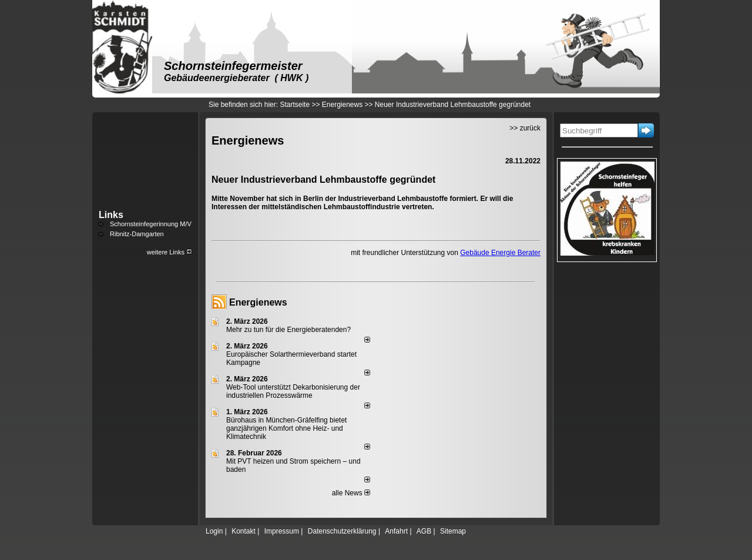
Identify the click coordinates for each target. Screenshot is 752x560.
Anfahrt (396, 531)
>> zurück (525, 128)
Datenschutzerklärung (342, 531)
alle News (351, 493)
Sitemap (453, 531)
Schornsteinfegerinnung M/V (151, 224)
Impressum (282, 531)
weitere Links (169, 252)
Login (214, 531)
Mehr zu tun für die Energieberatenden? (288, 330)
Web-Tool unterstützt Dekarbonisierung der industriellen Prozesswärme (293, 391)
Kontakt (244, 531)
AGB (424, 531)
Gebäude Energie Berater (500, 253)
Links (111, 215)
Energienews (258, 302)
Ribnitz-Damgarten (137, 234)
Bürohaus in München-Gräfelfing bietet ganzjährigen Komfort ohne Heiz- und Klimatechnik (286, 428)
